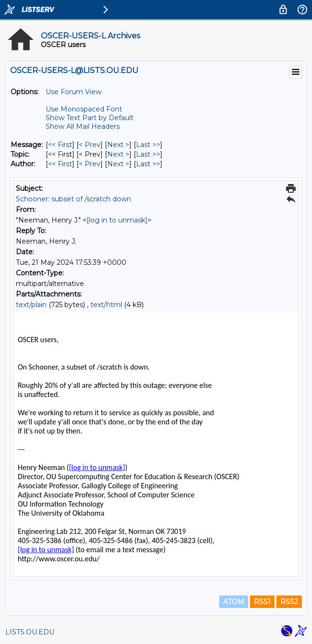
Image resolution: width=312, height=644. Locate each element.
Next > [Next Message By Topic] (118, 154)
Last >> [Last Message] (148, 145)
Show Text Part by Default (90, 118)
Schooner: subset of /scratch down (74, 199)
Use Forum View (74, 92)
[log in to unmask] (117, 220)
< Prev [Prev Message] (90, 145)
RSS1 (262, 602)
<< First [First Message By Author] (60, 164)
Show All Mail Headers (83, 126)
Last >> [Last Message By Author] (148, 164)
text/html (106, 305)
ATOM (234, 602)
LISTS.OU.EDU (30, 632)
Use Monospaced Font (84, 109)
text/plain (31, 305)
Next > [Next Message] (118, 145)
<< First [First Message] (60, 145)
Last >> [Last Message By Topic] (148, 154)
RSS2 (289, 602)
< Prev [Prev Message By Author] (90, 164)
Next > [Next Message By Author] (118, 164)
